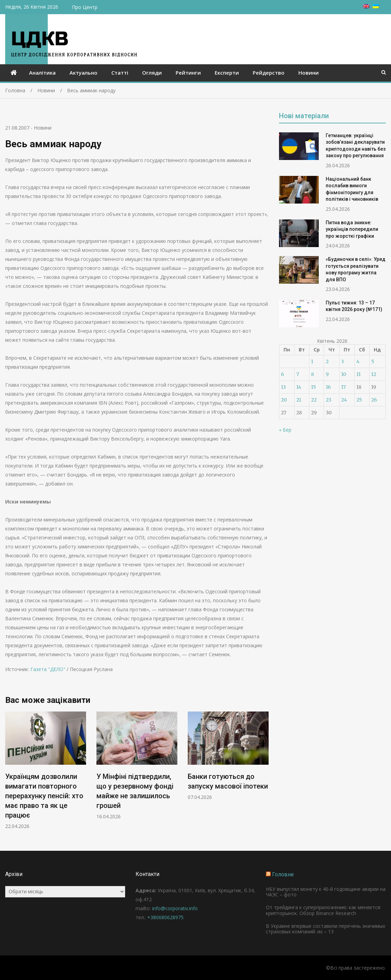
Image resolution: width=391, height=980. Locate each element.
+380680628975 (165, 917)
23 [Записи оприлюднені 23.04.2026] (328, 400)
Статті (120, 73)
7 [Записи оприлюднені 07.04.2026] (298, 374)
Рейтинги (188, 73)
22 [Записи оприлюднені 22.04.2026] (314, 400)
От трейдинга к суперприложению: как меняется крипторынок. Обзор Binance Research (323, 910)
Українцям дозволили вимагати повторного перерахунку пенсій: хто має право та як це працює (44, 796)
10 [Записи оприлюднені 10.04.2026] (344, 374)
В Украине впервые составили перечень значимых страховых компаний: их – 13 (325, 929)
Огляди (152, 73)
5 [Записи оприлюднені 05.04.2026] (373, 361)
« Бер (285, 430)
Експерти (227, 73)
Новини (309, 73)
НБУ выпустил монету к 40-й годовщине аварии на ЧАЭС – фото (326, 892)
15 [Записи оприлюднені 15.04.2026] (314, 387)
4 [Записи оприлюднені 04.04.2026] (358, 361)
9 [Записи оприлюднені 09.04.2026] (327, 374)
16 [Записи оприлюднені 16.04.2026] (328, 387)
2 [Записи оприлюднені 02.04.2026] (327, 361)
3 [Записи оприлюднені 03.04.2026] (343, 361)
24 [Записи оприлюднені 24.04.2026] (344, 400)
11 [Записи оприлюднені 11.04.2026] (359, 374)
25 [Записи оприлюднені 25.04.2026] (359, 400)
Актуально (83, 73)
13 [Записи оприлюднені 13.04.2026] (283, 387)
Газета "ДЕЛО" (48, 669)
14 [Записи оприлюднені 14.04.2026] (299, 387)
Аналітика (42, 73)
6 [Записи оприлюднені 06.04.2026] (282, 374)
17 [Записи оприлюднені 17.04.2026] (344, 387)
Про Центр (85, 7)
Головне (283, 874)
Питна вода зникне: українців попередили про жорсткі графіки (352, 229)
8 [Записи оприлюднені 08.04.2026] (313, 374)
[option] (46, 771)
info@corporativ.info (175, 908)
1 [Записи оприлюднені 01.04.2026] (312, 361)
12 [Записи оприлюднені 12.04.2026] (374, 374)
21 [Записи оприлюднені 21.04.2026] (299, 400)
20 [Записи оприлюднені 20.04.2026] (284, 400)
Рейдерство (269, 73)
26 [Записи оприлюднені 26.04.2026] (374, 400)
